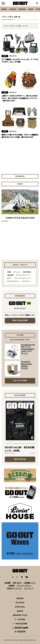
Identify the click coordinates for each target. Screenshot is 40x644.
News (4, 9)
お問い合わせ (17, 583)
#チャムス (17, 272)
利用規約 (12, 586)
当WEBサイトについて (14, 588)
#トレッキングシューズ (23, 278)
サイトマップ (29, 588)
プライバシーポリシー (24, 586)
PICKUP (13, 9)
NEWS (20, 598)
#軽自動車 (10, 275)
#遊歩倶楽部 (27, 272)
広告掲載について (30, 583)
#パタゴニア (26, 281)
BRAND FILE (20, 615)
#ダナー (10, 278)
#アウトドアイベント (23, 275)
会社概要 (7, 583)
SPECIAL (22, 9)
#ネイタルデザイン (13, 281)
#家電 (9, 272)
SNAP (31, 9)
